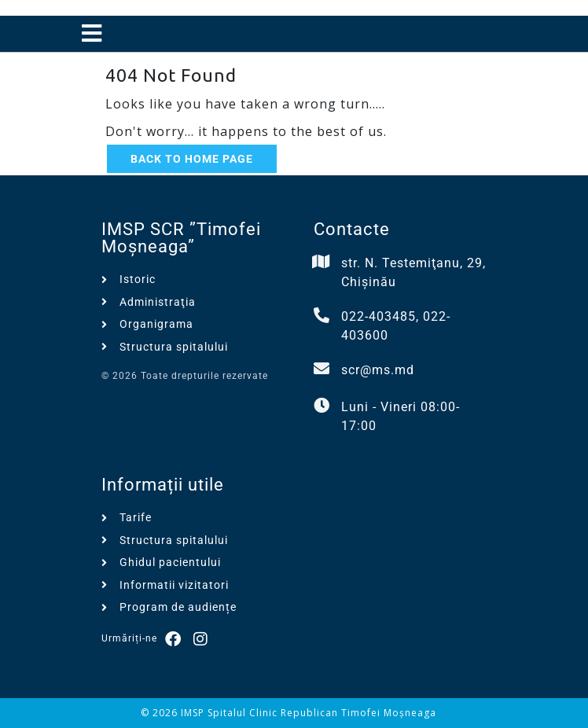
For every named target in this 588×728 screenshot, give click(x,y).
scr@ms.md (378, 370)
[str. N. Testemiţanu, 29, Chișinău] (322, 262)
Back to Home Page (192, 159)
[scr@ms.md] (322, 369)
